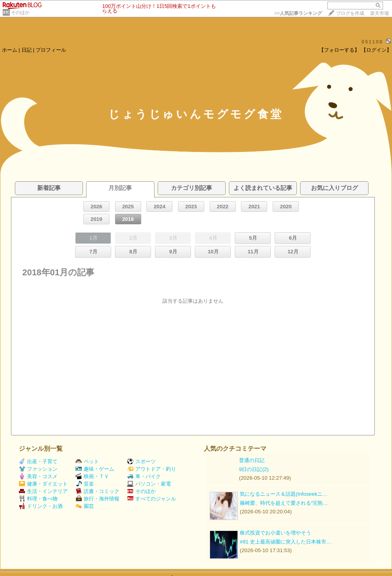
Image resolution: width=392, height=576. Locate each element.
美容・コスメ (38, 476)
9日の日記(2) (254, 469)
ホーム (10, 50)
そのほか (20, 13)
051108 (372, 42)
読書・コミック (97, 491)
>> (298, 13)
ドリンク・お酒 (41, 506)
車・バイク (144, 476)
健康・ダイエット (43, 484)
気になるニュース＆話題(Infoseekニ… (284, 494)
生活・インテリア (43, 491)
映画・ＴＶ (92, 476)
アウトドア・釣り (152, 469)
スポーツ (141, 461)
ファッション (38, 469)
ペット (87, 461)
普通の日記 (252, 460)
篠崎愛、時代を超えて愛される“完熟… (284, 503)
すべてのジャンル (152, 499)
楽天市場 (379, 13)
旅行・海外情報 (97, 499)
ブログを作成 (350, 13)
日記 (27, 50)
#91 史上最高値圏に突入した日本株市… (286, 542)
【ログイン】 (376, 50)
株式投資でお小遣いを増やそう (275, 533)
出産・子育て (38, 461)
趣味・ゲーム (95, 469)
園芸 (85, 506)
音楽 (85, 484)
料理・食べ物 (38, 499)
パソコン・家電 (149, 484)
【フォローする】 (339, 50)
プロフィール (51, 50)
